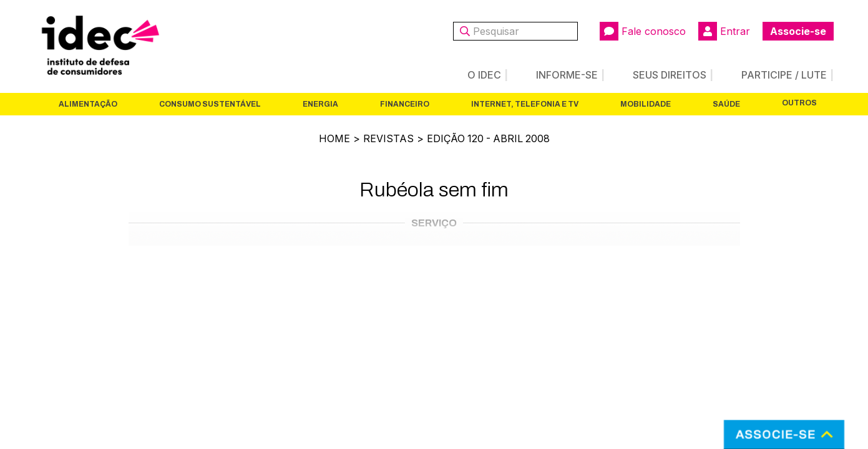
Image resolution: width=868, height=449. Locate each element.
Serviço (434, 222)
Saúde (726, 104)
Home (333, 138)
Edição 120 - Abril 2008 (488, 138)
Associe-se (798, 31)
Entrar (724, 31)
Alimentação (88, 104)
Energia (320, 104)
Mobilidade (646, 104)
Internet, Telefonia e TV (525, 104)
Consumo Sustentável (210, 104)
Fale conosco (643, 31)
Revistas (387, 138)
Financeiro (405, 104)
